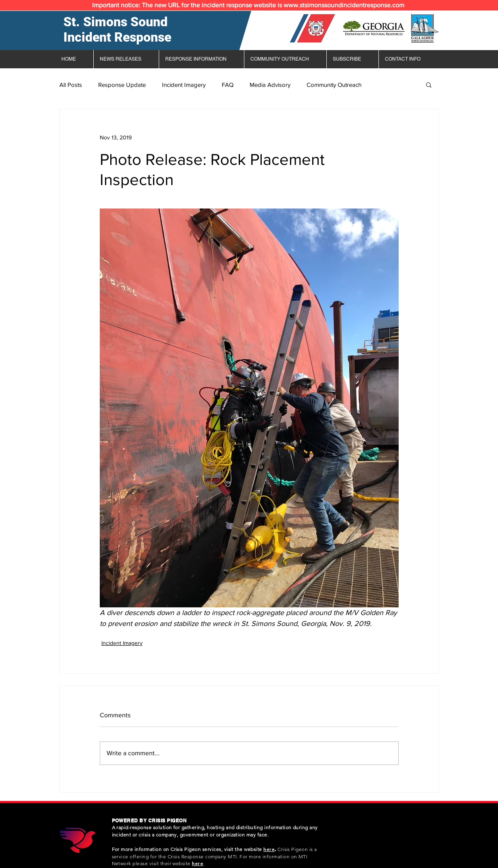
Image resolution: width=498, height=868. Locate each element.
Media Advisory (270, 85)
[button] (429, 84)
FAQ (228, 85)
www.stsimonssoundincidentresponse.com (344, 5)
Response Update (122, 85)
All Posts (71, 85)
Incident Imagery (184, 85)
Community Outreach (334, 85)
